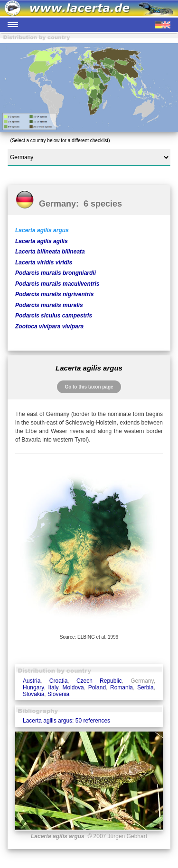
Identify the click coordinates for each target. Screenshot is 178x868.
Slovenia (58, 694)
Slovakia (33, 694)
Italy (53, 687)
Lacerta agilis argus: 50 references (66, 721)
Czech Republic (99, 681)
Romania (122, 687)
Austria (32, 681)
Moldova (73, 687)
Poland (97, 687)
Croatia (59, 681)
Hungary (33, 687)
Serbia (145, 687)
